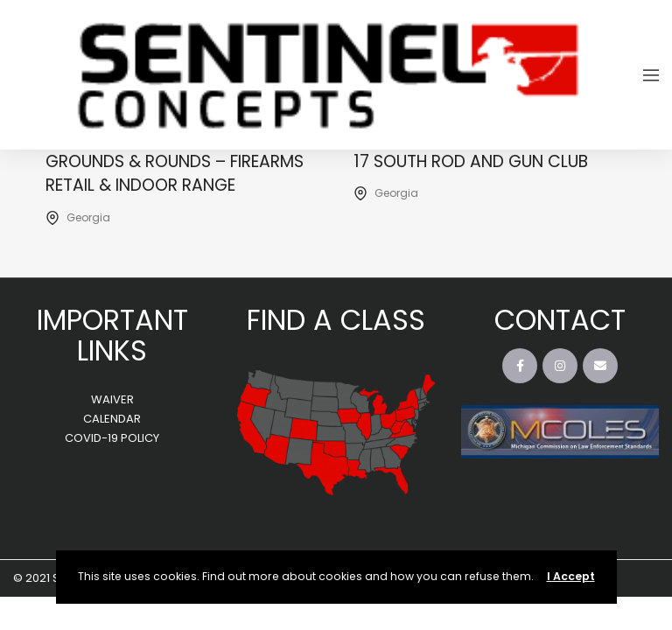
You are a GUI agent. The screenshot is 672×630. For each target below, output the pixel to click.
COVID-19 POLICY (112, 438)
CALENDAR (112, 419)
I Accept (571, 576)
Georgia (88, 217)
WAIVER (112, 399)
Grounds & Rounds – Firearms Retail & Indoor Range (175, 174)
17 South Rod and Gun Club (471, 161)
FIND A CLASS (336, 320)
